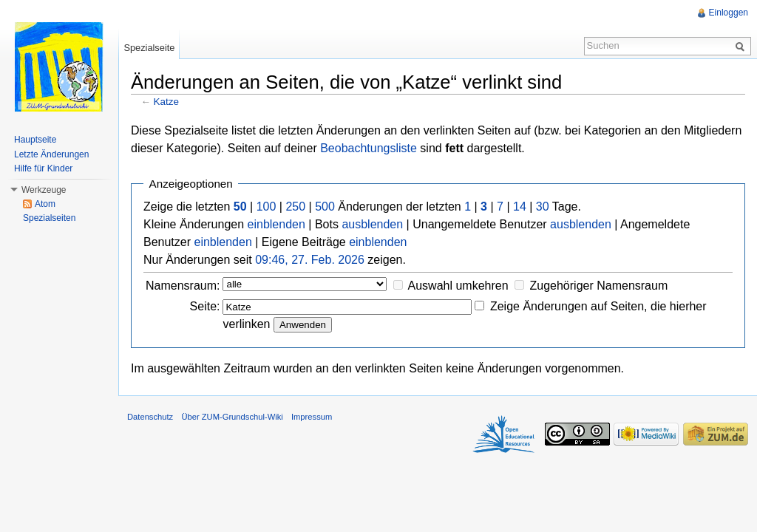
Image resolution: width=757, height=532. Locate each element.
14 (520, 207)
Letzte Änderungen (51, 154)
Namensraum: (183, 286)
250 (295, 207)
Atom (45, 204)
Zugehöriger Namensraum (598, 286)
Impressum (312, 417)
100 (267, 207)
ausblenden (372, 224)
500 (325, 207)
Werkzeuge (44, 190)
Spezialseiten (49, 218)
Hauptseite (35, 140)
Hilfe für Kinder (43, 168)
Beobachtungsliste (369, 148)
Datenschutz (150, 417)
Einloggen (729, 13)
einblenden (276, 224)
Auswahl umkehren (458, 286)
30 (543, 207)
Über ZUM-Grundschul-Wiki (232, 417)
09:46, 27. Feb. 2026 (310, 260)
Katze (166, 102)
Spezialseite (149, 48)
